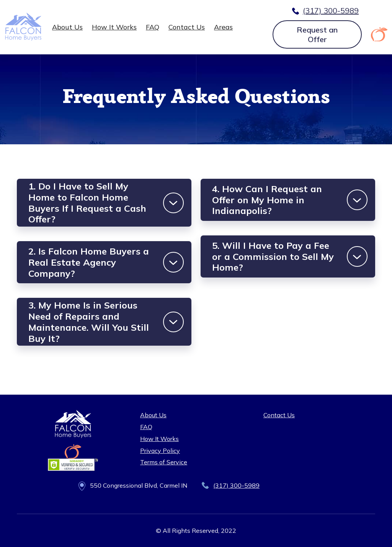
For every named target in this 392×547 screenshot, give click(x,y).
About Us (67, 27)
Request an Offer (317, 34)
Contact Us (187, 27)
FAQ (153, 27)
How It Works (114, 27)
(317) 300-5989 (331, 11)
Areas (223, 27)
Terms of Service (164, 462)
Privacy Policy (160, 451)
